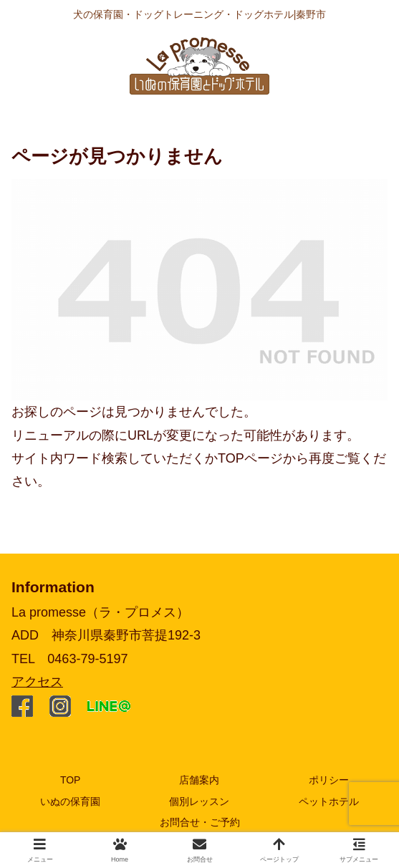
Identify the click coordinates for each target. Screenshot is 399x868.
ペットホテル (329, 801)
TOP (71, 780)
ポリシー (329, 780)
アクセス (37, 682)
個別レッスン (199, 801)
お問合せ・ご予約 (200, 822)
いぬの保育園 (70, 801)
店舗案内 (199, 780)
